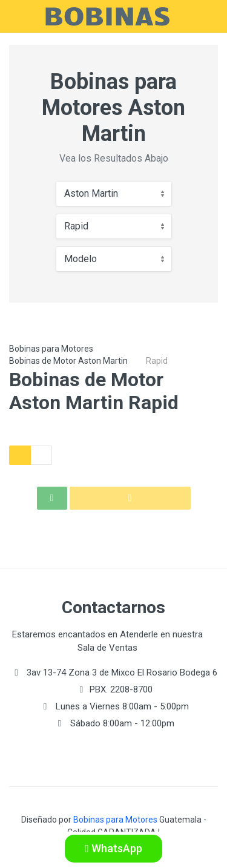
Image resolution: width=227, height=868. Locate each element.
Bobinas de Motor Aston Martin (68, 361)
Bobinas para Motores (51, 349)
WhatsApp (113, 848)
